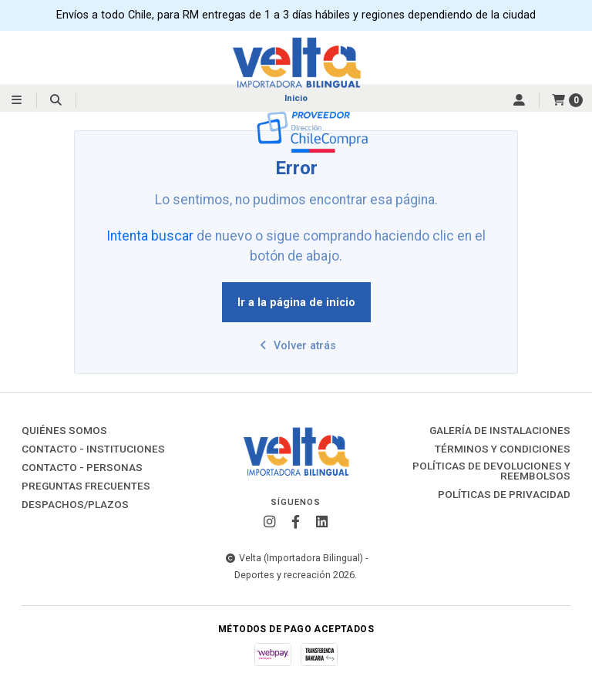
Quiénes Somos (64, 431)
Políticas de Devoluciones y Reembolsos (491, 471)
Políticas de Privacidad (504, 495)
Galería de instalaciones (500, 431)
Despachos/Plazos (75, 505)
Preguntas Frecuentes (86, 486)
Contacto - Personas (82, 468)
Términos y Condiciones (503, 449)
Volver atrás (296, 346)
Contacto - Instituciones (93, 449)
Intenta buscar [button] (150, 236)
